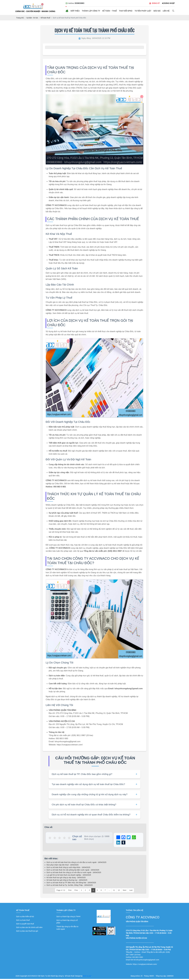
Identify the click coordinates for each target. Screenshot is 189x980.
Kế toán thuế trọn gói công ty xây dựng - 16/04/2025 (66, 879)
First (70, 891)
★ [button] (50, 838)
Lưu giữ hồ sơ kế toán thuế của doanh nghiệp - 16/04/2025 (69, 876)
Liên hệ (166, 11)
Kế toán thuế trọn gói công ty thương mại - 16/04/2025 (67, 881)
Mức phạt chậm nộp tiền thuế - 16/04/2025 (62, 866)
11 (114, 891)
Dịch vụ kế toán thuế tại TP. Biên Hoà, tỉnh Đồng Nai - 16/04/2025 (71, 884)
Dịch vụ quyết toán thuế (25, 925)
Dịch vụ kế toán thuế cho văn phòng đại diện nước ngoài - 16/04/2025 (73, 871)
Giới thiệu (75, 11)
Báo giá (157, 11)
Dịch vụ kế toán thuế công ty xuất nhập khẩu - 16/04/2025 (68, 868)
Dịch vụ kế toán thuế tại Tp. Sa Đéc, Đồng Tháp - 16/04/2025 (70, 886)
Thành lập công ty (91, 11)
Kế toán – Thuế (110, 11)
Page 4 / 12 (61, 891)
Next (125, 891)
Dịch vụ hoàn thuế (23, 921)
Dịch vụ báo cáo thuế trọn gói (27, 932)
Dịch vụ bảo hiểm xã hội (25, 918)
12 (119, 891)
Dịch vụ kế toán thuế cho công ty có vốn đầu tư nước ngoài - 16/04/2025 (74, 874)
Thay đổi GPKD (126, 11)
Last (131, 891)
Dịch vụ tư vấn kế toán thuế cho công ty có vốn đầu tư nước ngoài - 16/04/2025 (76, 863)
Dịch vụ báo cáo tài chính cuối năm (29, 928)
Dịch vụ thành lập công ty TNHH (68, 918)
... (109, 891)
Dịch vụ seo (87, 977)
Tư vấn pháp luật (143, 11)
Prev (76, 891)
